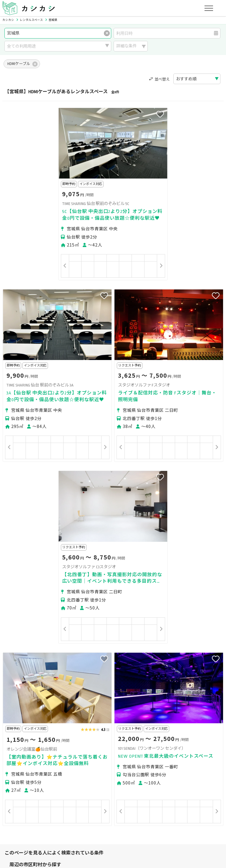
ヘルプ (164, 818)
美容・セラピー (199, 727)
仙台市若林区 (68, 686)
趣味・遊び (132, 727)
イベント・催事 (24, 735)
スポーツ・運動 (164, 727)
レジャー (80, 735)
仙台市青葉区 (39, 686)
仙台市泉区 (125, 686)
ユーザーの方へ (84, 763)
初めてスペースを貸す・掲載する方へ (44, 790)
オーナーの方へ (100, 790)
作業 (99, 735)
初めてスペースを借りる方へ (36, 763)
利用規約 (66, 818)
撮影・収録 (47, 727)
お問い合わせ (189, 818)
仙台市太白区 (98, 686)
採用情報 (143, 818)
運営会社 (120, 818)
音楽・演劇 (55, 735)
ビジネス (72, 727)
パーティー (20, 727)
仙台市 (16, 686)
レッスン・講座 (101, 727)
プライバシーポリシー (30, 818)
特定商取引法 (93, 818)
